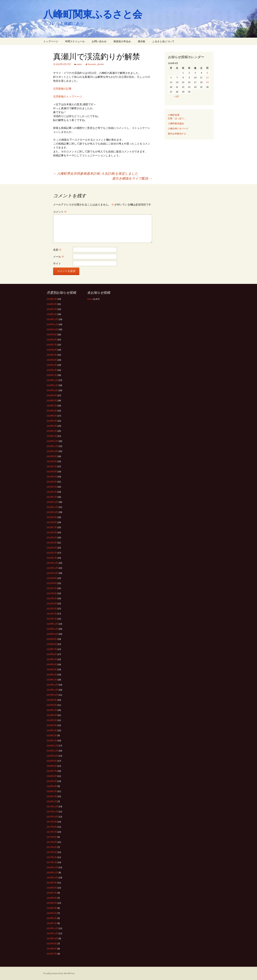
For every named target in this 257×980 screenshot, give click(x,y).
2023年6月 (52, 472)
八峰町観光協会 (176, 123)
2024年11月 (52, 385)
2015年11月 (52, 933)
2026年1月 (52, 314)
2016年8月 (52, 888)
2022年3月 (52, 548)
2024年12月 (52, 380)
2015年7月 (52, 954)
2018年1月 (52, 801)
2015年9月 (52, 943)
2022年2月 (52, 553)
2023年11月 (52, 446)
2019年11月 (52, 690)
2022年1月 (52, 558)
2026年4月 (52, 299)
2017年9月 (52, 822)
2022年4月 (52, 543)
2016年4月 (52, 908)
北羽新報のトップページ (68, 96)
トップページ (51, 41)
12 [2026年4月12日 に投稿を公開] (207, 77)
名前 (57, 250)
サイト (57, 263)
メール (59, 257)
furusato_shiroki (96, 64)
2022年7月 (52, 527)
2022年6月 (52, 532)
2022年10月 (52, 512)
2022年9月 (52, 517)
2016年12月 (52, 867)
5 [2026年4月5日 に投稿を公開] (207, 73)
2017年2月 (52, 857)
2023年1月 (52, 497)
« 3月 (176, 96)
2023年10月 (52, 451)
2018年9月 (52, 761)
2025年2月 (52, 370)
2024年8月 (52, 400)
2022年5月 (52, 537)
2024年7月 (52, 406)
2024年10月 (52, 390)
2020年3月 (52, 669)
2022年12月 (52, 502)
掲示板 (142, 41)
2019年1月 (52, 740)
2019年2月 (52, 735)
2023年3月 (52, 487)
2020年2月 (52, 675)
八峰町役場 (174, 115)
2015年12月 (52, 928)
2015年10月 (52, 938)
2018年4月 (52, 786)
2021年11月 (52, 568)
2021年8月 (52, 583)
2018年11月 (52, 751)
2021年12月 (52, 563)
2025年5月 (52, 355)
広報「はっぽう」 (177, 118)
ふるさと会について (163, 41)
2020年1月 (52, 680)
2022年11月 (52, 507)
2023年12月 (52, 441)
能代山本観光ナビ (177, 134)
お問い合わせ (99, 41)
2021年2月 (52, 614)
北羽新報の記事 (62, 89)
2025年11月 (52, 324)
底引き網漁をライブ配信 (132, 178)
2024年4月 (52, 421)
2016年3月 (52, 913)
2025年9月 (52, 334)
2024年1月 (52, 436)
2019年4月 (52, 725)
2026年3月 (52, 304)
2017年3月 (52, 852)
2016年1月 (52, 923)
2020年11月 (52, 629)
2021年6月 (52, 593)
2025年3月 (52, 365)
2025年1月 (52, 375)
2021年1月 (52, 619)
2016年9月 (52, 883)
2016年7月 (52, 893)
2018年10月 (52, 756)
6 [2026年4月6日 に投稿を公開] (171, 77)
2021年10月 (52, 573)
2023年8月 (52, 461)
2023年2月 (52, 492)
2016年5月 (52, 903)
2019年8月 (52, 705)
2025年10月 (52, 329)
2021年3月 (52, 609)
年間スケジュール (75, 41)
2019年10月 (52, 695)
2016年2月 (52, 918)
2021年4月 (52, 603)
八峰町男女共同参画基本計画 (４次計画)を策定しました (96, 173)
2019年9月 (52, 700)
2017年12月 (52, 806)
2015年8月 (52, 949)
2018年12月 (52, 746)
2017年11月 (52, 812)
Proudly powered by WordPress (59, 973)
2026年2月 (52, 309)
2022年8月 (52, 522)
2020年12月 (52, 624)
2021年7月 (52, 588)
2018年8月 (52, 766)
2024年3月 (52, 426)
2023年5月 (52, 477)
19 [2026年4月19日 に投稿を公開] (207, 82)
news (79, 64)
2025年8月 (52, 340)
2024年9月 (52, 395)
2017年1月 (52, 862)
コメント (60, 212)
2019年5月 (52, 720)
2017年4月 (52, 847)
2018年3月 (52, 791)
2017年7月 (52, 832)
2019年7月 (52, 710)
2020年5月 (52, 659)
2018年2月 (52, 796)
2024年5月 (52, 416)
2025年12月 (52, 319)
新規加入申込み (122, 41)
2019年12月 (52, 685)
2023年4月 (52, 482)
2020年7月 (52, 649)
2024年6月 (52, 411)
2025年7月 (52, 345)
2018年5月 (52, 781)
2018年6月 (52, 776)
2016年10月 (52, 878)
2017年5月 (52, 842)
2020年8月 (52, 644)
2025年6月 (52, 350)
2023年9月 (52, 456)
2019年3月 (52, 730)
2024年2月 (52, 431)
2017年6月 (52, 837)
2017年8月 (52, 827)
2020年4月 (52, 664)
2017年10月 (52, 817)
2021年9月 (52, 578)
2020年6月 (52, 654)
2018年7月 (52, 771)
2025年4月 (52, 360)
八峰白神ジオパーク (178, 129)
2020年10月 (52, 634)
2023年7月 (52, 466)
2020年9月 (52, 639)
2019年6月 (52, 715)
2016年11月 (52, 872)
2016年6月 (52, 898)
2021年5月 (52, 598)
